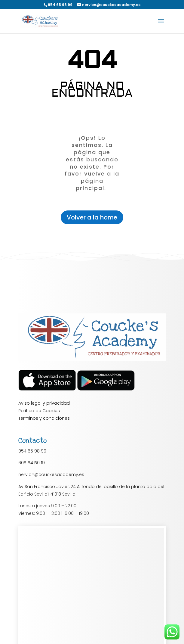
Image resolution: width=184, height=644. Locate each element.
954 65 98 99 (32, 451)
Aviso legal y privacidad (44, 403)
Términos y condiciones (44, 418)
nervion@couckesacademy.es (51, 474)
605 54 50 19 (32, 463)
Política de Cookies (39, 411)
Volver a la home (92, 217)
